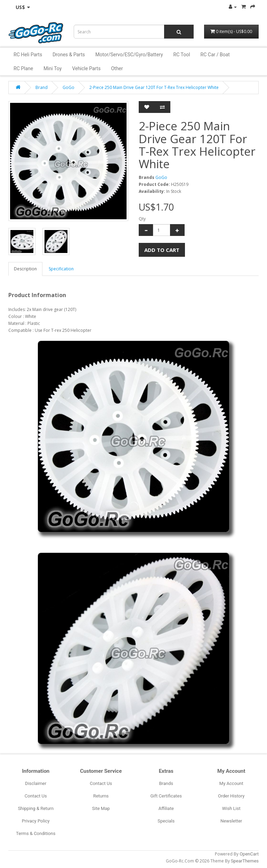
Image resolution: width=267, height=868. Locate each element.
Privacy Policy (36, 821)
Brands (166, 783)
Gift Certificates (166, 796)
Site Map (101, 808)
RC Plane (23, 68)
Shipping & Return (36, 808)
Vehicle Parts (86, 68)
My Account (231, 783)
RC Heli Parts (28, 55)
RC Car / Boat (215, 55)
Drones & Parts (69, 55)
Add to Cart (162, 250)
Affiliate (166, 808)
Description (25, 269)
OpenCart (249, 854)
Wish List (231, 808)
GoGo (68, 87)
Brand (42, 87)
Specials (166, 821)
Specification (61, 269)
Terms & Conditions (36, 833)
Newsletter (231, 821)
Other (117, 68)
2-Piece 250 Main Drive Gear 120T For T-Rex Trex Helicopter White (154, 87)
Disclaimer (36, 783)
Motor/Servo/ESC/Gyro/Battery (129, 55)
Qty (142, 219)
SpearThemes (245, 861)
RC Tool (182, 55)
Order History (231, 796)
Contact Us (36, 796)
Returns (101, 796)
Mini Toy (52, 68)
